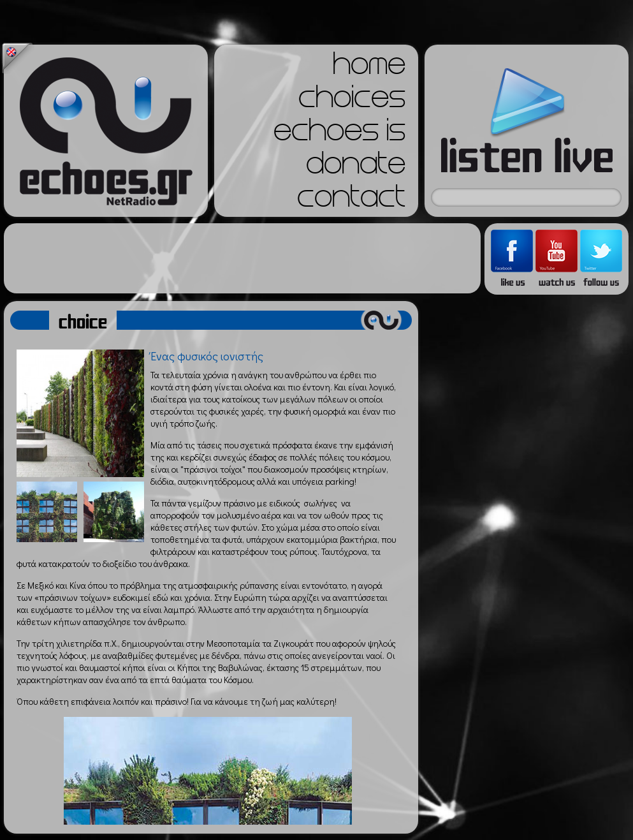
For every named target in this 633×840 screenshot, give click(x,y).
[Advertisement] (242, 258)
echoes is (339, 134)
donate (356, 167)
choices (352, 101)
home (369, 68)
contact (351, 200)
